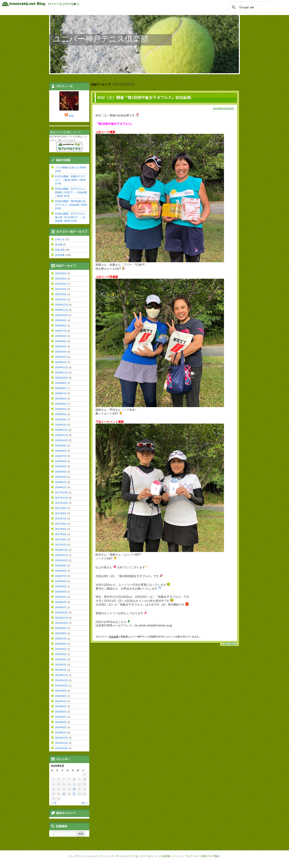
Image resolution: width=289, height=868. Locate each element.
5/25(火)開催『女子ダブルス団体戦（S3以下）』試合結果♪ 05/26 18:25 (71, 192)
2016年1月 (61, 607)
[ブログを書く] (71, 4)
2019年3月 (61, 414)
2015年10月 (61, 623)
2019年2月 (61, 420)
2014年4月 (61, 717)
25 (64, 794)
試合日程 (60, 250)
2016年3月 (61, 597)
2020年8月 (61, 326)
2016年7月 (61, 576)
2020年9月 (61, 320)
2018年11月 (61, 435)
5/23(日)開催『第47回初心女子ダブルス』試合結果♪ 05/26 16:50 (71, 205)
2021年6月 (61, 273)
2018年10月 (61, 440)
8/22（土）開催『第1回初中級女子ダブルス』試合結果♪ (145, 98)
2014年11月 (61, 680)
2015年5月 (61, 649)
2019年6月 (61, 399)
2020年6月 (61, 336)
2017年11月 (61, 498)
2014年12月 (61, 675)
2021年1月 (61, 300)
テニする (133, 856)
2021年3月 (61, 289)
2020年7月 (61, 331)
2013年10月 (61, 748)
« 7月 (54, 803)
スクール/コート (149, 856)
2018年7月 (61, 456)
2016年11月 (61, 555)
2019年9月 (61, 383)
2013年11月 (61, 743)
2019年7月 (61, 393)
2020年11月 (61, 310)
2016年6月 (61, 581)
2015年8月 (61, 633)
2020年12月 (61, 305)
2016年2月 (61, 602)
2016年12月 (61, 550)
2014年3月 (61, 722)
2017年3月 (61, 540)
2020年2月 (61, 357)
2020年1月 (61, 362)
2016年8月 (61, 571)
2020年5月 (61, 341)
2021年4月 (61, 284)
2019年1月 (61, 425)
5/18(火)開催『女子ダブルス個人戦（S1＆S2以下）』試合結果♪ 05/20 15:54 (70, 217)
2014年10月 (61, 686)
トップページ (77, 856)
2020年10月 (61, 315)
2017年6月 (61, 524)
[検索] (253, 7)
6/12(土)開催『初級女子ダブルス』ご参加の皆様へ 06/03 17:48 (70, 180)
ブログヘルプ (192, 856)
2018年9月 (61, 446)
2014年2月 (61, 727)
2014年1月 (61, 733)
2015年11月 (61, 618)
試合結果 (114, 637)
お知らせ (60, 239)
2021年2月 (61, 294)
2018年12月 (61, 430)
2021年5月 (61, 279)
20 (74, 789)
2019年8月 (61, 388)
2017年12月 (61, 493)
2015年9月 (61, 628)
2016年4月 (61, 592)
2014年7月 (61, 701)
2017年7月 (61, 519)
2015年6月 (61, 644)
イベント (177, 856)
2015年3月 (61, 660)
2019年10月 (61, 378)
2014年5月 (61, 712)
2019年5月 (61, 404)
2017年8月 (61, 513)
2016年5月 (61, 586)
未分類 (59, 245)
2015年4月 (61, 654)
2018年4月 (61, 472)
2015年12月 (61, 613)
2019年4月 (61, 409)
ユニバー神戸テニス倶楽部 (101, 39)
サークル (121, 856)
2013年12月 (61, 738)
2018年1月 (61, 487)
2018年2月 (61, 482)
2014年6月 (61, 706)
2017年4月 (61, 534)
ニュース (109, 856)
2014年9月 (61, 691)
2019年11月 (61, 373)
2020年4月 (61, 347)
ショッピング (94, 856)
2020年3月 (61, 352)
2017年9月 (61, 508)
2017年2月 (61, 545)
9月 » (84, 803)
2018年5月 (61, 467)
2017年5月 (61, 529)
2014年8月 (61, 696)
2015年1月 (61, 670)
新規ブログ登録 (210, 856)
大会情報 (165, 856)
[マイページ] (55, 4)
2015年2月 (61, 665)
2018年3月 (61, 477)
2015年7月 (61, 639)
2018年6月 (61, 461)
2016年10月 (61, 560)
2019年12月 (61, 367)
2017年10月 (61, 503)
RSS (71, 116)
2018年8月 (61, 451)
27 (74, 794)
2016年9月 (61, 566)
